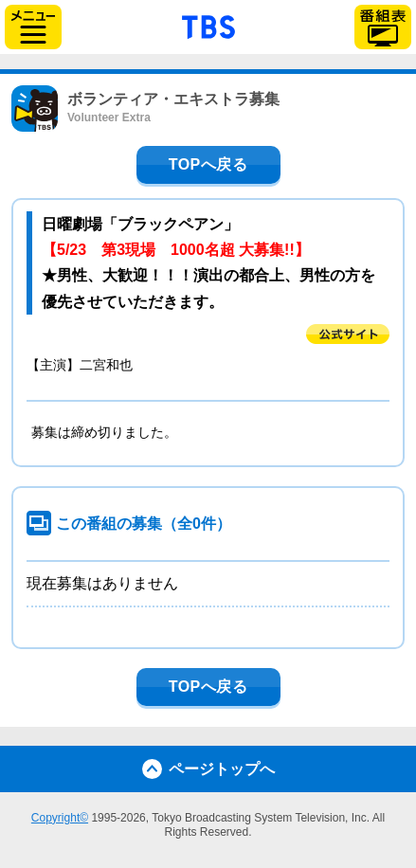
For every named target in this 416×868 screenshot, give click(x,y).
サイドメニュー (33, 27)
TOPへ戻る (208, 164)
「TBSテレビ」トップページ (208, 25)
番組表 (383, 27)
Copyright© (60, 818)
